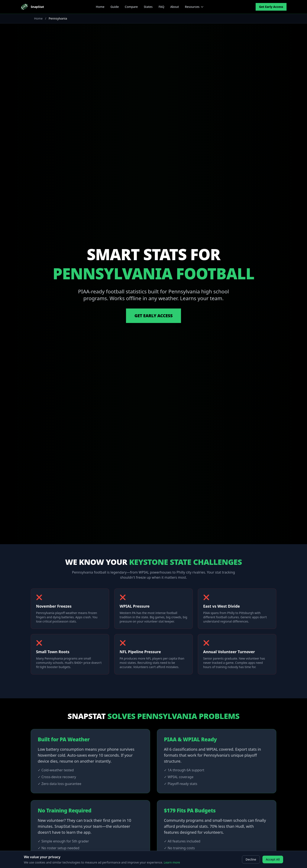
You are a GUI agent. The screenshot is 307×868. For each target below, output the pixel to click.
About (175, 7)
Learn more (172, 862)
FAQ (161, 7)
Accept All (273, 859)
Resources (194, 7)
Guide (115, 7)
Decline (251, 859)
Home (100, 7)
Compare (131, 7)
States (148, 7)
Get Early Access (271, 7)
